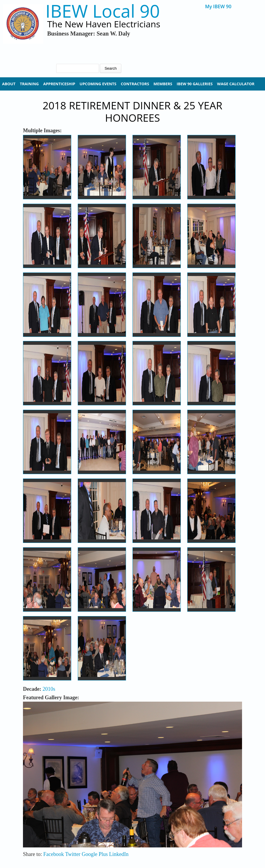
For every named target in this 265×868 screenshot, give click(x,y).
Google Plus (95, 854)
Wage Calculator (236, 84)
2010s (49, 689)
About (9, 84)
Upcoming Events (98, 84)
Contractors (135, 84)
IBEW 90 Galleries (195, 84)
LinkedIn (119, 854)
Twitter (73, 854)
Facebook (54, 854)
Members (163, 84)
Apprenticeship (59, 84)
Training (29, 84)
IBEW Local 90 (103, 11)
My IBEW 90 (218, 7)
